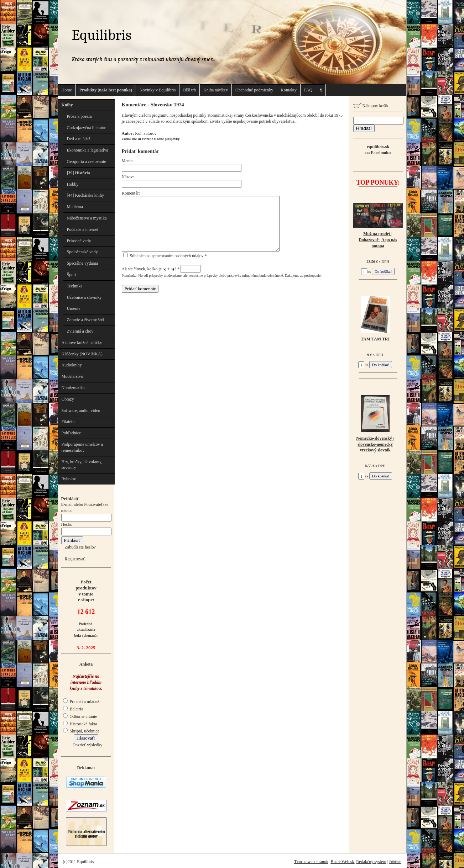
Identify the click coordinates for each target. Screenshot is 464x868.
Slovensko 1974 (167, 105)
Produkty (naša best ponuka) (106, 90)
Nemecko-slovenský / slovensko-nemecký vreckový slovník (375, 444)
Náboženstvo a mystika (87, 218)
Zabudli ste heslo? (80, 547)
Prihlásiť (395, 862)
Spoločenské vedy (82, 252)
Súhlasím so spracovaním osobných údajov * (165, 256)
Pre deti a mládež (81, 702)
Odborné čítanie (80, 716)
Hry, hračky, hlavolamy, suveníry (82, 465)
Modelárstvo (72, 376)
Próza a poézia (79, 116)
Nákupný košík (371, 106)
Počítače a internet (83, 229)
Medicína (75, 207)
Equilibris (102, 35)
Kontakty (289, 90)
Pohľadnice (71, 433)
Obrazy (68, 399)
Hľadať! (364, 128)
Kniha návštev (216, 90)
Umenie (74, 308)
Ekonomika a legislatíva (88, 150)
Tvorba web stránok (311, 862)
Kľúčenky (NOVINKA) (82, 354)
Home (67, 90)
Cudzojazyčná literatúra (87, 128)
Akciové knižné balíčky (82, 343)
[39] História (79, 173)
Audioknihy (72, 365)
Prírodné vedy (79, 241)
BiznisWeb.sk (342, 862)
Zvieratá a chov (80, 331)
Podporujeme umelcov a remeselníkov (82, 447)
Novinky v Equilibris (158, 90)
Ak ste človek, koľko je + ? (161, 269)
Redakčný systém (371, 862)
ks (366, 271)
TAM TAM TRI (375, 339)
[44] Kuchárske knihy (86, 195)
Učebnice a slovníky (84, 297)
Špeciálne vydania (83, 263)
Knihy (67, 105)
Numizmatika (73, 388)
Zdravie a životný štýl (86, 320)
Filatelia (69, 422)
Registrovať (75, 559)
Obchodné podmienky (254, 90)
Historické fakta (80, 724)
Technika (75, 286)
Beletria (73, 709)
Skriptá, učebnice (81, 731)
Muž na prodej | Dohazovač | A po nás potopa (378, 240)
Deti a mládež (79, 139)
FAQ (308, 90)
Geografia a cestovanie (87, 162)
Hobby (73, 184)
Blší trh (189, 90)
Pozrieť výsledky (88, 745)
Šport (72, 275)
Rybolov (69, 479)
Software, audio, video (81, 411)
